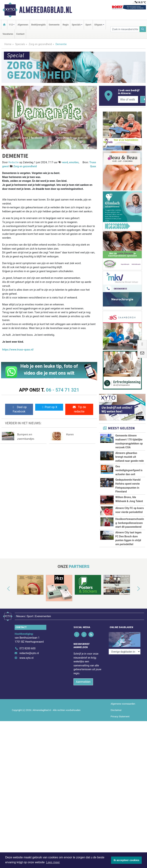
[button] (4, 589)
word (65, 162)
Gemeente (54, 25)
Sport (88, 25)
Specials (20, 44)
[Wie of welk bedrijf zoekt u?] (128, 99)
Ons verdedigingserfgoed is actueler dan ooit (129, 470)
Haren (70, 434)
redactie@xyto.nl (29, 651)
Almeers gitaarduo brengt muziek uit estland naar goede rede (129, 457)
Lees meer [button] (53, 862)
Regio (66, 25)
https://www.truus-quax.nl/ (18, 350)
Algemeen (23, 25)
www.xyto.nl (26, 655)
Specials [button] (76, 25)
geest (5, 166)
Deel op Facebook (19, 409)
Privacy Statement (120, 714)
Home (8, 44)
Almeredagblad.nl (46, 10)
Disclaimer (116, 708)
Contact (20, 34)
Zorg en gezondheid (40, 44)
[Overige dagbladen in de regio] (125, 638)
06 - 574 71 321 (63, 390)
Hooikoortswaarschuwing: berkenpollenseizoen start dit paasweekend (130, 523)
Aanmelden (83, 679)
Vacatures (8, 34)
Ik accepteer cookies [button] (126, 860)
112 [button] (11, 25)
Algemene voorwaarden (123, 701)
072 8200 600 (27, 646)
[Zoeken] (143, 29)
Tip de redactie (79, 409)
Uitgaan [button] (98, 25)
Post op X (49, 407)
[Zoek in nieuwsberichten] (125, 29)
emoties (74, 162)
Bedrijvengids (39, 25)
